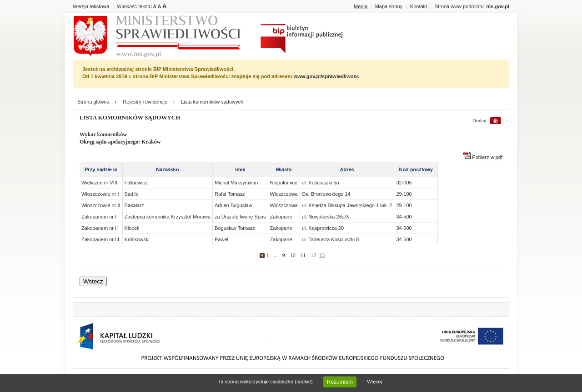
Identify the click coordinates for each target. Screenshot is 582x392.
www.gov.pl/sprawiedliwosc (326, 76)
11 (303, 255)
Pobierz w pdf (483, 157)
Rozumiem (340, 382)
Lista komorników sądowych (212, 102)
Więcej (374, 382)
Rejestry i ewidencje (145, 102)
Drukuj (479, 120)
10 (293, 255)
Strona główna (93, 102)
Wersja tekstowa (91, 6)
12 (313, 255)
